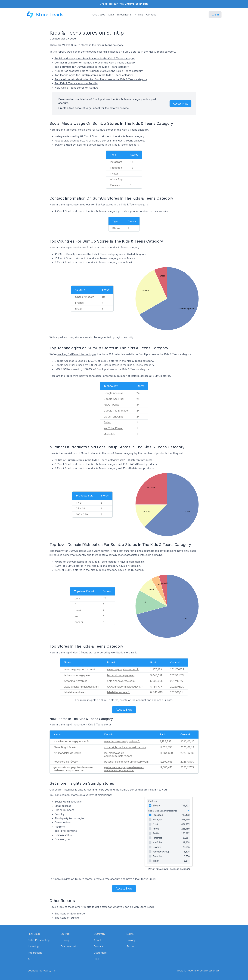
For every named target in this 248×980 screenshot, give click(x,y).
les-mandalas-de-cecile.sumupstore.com (118, 754)
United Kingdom (85, 297)
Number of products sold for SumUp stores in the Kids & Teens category (99, 71)
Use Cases (99, 15)
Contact (151, 15)
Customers (100, 953)
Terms (130, 946)
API (30, 959)
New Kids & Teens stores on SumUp (76, 88)
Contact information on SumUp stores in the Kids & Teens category (95, 63)
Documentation (70, 946)
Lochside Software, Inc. (42, 971)
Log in (215, 15)
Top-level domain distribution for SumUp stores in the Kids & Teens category (101, 79)
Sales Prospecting (39, 940)
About (97, 940)
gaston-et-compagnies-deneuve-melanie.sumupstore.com (124, 769)
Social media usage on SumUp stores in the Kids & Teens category (95, 58)
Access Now (180, 104)
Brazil (79, 309)
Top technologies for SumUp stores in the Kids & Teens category (94, 75)
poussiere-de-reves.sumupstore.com (126, 762)
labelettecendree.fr (118, 692)
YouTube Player (113, 428)
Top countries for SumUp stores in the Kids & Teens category (92, 67)
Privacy (131, 940)
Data (111, 15)
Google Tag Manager (116, 411)
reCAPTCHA (111, 405)
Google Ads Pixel (114, 399)
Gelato (107, 422)
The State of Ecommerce (70, 914)
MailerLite (109, 434)
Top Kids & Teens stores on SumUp (76, 83)
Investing (33, 946)
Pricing (139, 15)
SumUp (76, 45)
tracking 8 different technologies (77, 354)
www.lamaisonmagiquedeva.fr (125, 687)
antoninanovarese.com (121, 681)
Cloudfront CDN (113, 417)
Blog (96, 959)
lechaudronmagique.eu (121, 675)
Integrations (124, 15)
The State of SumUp (67, 918)
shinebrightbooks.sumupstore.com (125, 747)
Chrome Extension (136, 4)
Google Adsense (113, 393)
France (79, 303)
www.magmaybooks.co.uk (123, 669)
